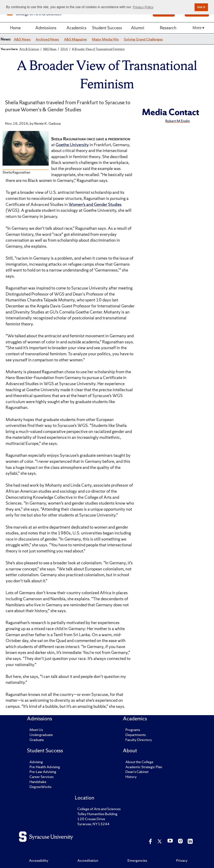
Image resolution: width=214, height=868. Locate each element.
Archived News (47, 39)
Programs (133, 730)
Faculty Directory (139, 740)
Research (168, 28)
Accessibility (39, 860)
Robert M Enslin (178, 121)
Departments (136, 735)
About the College (139, 762)
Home (15, 28)
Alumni (138, 28)
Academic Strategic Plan (144, 767)
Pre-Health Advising (45, 767)
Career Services (41, 777)
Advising (36, 762)
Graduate (37, 740)
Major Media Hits (105, 39)
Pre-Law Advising (43, 772)
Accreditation (88, 860)
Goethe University (72, 145)
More (197, 28)
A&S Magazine (75, 39)
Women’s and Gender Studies (95, 204)
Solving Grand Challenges (143, 39)
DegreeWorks (40, 787)
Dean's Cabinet (137, 772)
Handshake (38, 782)
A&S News (22, 39)
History (131, 777)
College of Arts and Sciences (99, 809)
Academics (76, 28)
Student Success (107, 28)
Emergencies (137, 860)
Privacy (182, 860)
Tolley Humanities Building (97, 814)
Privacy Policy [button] (143, 7)
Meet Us (36, 730)
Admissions (46, 28)
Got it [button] (201, 7)
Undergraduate (41, 735)
